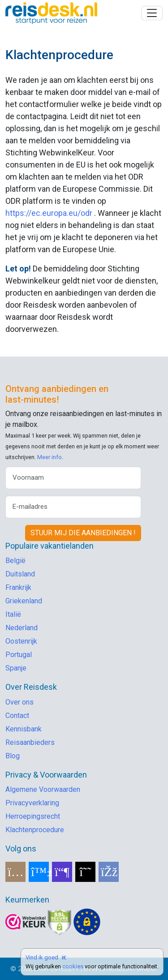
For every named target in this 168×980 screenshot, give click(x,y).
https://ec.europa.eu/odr (49, 213)
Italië (13, 614)
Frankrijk (18, 587)
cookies (73, 966)
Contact (17, 716)
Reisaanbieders (30, 742)
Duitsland (20, 574)
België (15, 561)
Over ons (19, 702)
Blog (13, 756)
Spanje (16, 668)
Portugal (19, 655)
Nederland (22, 628)
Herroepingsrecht (33, 816)
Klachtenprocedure (35, 830)
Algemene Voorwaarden (43, 789)
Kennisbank (24, 729)
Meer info (50, 457)
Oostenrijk (21, 641)
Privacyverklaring (32, 803)
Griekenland (24, 601)
